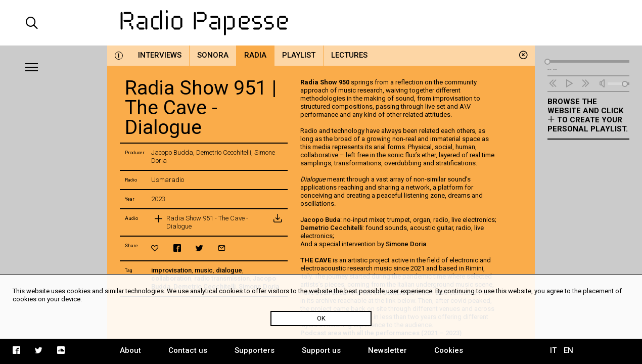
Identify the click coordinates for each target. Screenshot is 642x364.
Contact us (188, 350)
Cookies (449, 350)
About (130, 350)
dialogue (229, 270)
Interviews (160, 55)
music (204, 270)
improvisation (171, 270)
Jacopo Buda (320, 220)
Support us (321, 350)
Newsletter (387, 350)
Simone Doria (406, 244)
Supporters (255, 350)
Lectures (349, 55)
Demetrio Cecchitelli (331, 228)
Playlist (299, 55)
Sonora (213, 55)
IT (553, 350)
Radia (255, 55)
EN (568, 350)
